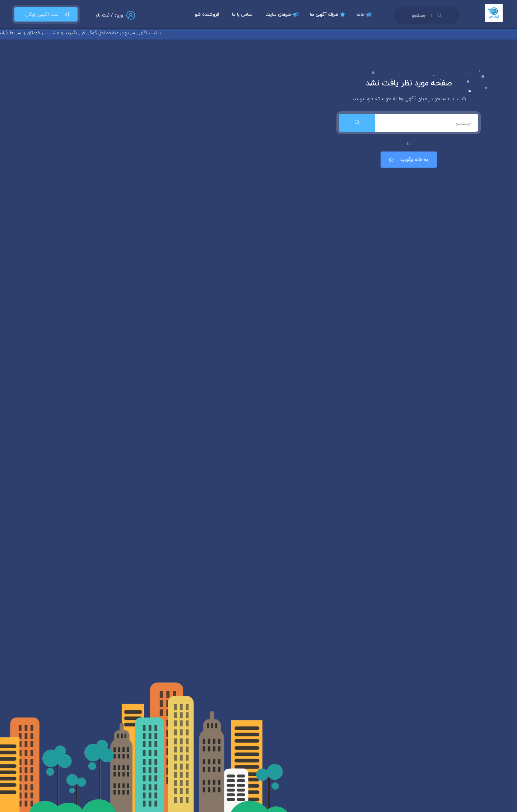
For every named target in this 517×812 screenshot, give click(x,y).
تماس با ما (242, 14)
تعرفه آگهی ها (329, 14)
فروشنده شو (207, 14)
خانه (365, 14)
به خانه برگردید (408, 160)
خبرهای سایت (283, 14)
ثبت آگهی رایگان (46, 14)
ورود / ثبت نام (109, 15)
